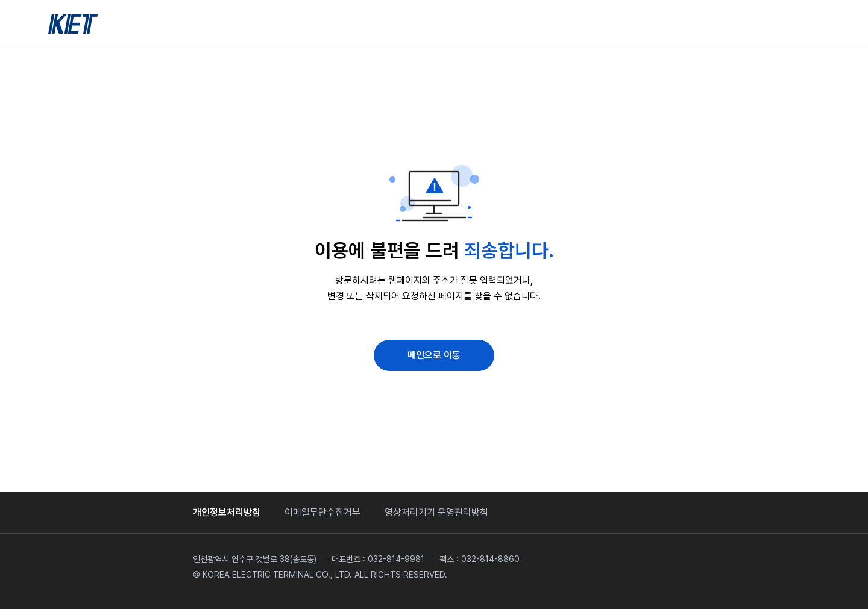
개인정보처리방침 (227, 512)
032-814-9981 (396, 559)
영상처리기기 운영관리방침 (436, 512)
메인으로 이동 (434, 355)
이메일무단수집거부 (322, 512)
